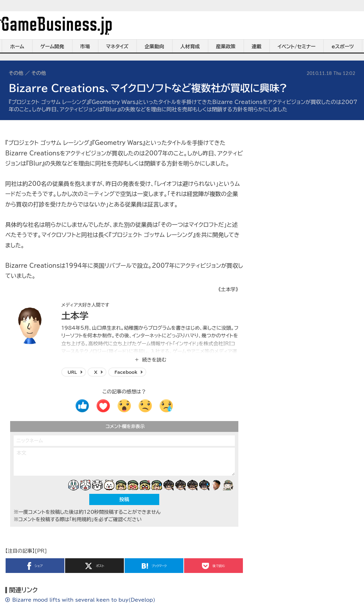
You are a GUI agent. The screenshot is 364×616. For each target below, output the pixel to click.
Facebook (126, 372)
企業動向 (154, 47)
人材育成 (190, 47)
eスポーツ (343, 47)
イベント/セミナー (297, 47)
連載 (257, 47)
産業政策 (226, 47)
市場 (85, 47)
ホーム (17, 47)
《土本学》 (228, 289)
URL (72, 372)
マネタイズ (117, 47)
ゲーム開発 (52, 47)
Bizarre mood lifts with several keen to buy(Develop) (84, 600)
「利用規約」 (82, 519)
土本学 (75, 316)
